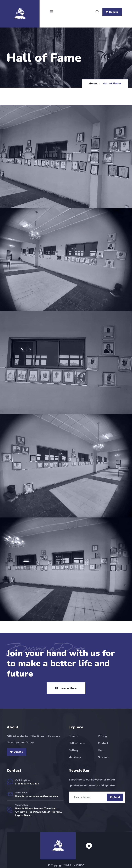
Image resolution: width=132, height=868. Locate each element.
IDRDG (80, 865)
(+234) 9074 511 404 (27, 784)
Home (93, 84)
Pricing (102, 736)
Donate (112, 12)
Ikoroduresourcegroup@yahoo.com (37, 796)
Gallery (73, 750)
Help (101, 750)
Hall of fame (77, 743)
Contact (103, 743)
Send (115, 797)
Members (75, 757)
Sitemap (104, 757)
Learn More (66, 688)
